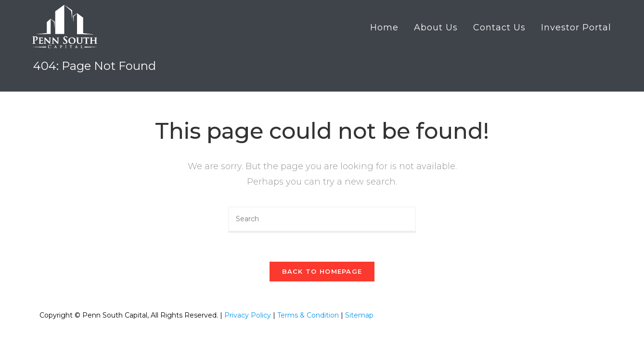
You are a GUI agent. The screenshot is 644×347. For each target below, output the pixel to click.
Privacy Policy (248, 315)
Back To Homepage (322, 271)
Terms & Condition (308, 315)
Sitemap (359, 315)
